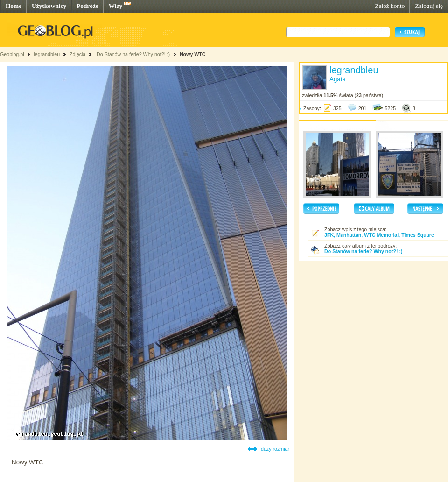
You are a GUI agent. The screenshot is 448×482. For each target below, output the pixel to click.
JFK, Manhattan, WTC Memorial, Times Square (379, 235)
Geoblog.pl (12, 54)
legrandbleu (47, 54)
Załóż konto (390, 6)
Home (14, 6)
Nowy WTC (193, 54)
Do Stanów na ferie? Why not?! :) (133, 54)
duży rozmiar (275, 449)
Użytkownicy (49, 6)
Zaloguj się (429, 6)
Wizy (115, 6)
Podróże (87, 6)
